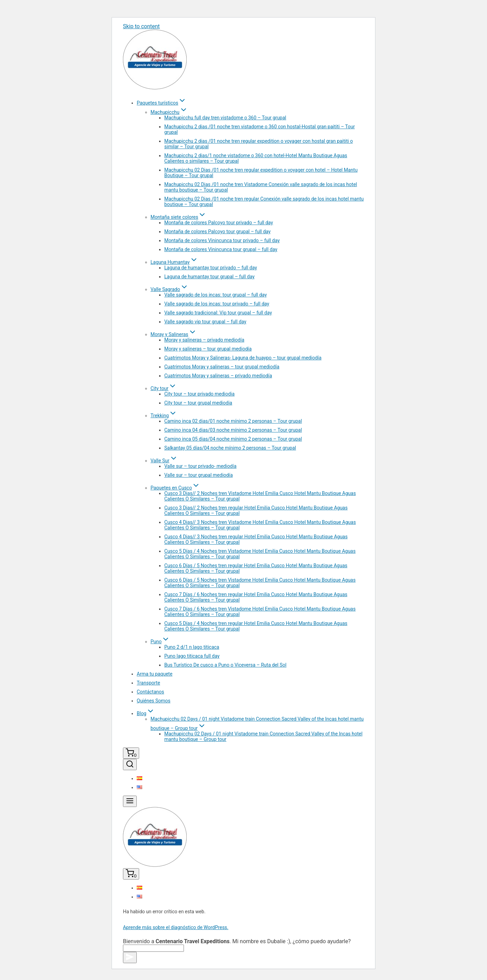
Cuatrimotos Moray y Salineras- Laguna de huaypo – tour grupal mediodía (243, 358)
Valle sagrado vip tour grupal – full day (205, 322)
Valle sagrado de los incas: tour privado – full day (217, 304)
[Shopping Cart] (131, 753)
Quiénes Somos (154, 701)
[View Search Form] (130, 764)
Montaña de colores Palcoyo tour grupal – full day (217, 231)
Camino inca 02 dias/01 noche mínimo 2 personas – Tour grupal (233, 421)
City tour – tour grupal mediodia (198, 403)
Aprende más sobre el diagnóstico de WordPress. (176, 927)
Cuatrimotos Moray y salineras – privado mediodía (218, 376)
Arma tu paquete (155, 674)
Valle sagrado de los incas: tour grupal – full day (216, 295)
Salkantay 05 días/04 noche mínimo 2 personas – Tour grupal (230, 448)
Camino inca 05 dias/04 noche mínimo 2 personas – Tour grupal (233, 439)
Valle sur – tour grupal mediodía (199, 475)
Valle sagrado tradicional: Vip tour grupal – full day (218, 313)
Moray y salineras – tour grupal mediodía (208, 349)
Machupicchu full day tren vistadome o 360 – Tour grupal (225, 118)
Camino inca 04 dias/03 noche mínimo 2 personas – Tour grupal (233, 430)
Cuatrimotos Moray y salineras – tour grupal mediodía (222, 367)
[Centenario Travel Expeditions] (155, 88)
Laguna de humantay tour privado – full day (211, 268)
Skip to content (141, 26)
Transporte (148, 683)
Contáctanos (151, 692)
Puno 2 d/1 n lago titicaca (192, 647)
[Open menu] (130, 801)
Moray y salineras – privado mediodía (204, 340)
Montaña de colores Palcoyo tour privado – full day (219, 223)
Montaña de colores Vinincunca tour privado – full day (222, 240)
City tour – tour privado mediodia (199, 394)
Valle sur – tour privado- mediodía (200, 466)
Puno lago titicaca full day (192, 656)
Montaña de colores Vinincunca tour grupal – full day (221, 249)
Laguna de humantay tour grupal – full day (209, 277)
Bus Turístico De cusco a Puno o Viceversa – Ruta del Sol (225, 665)
